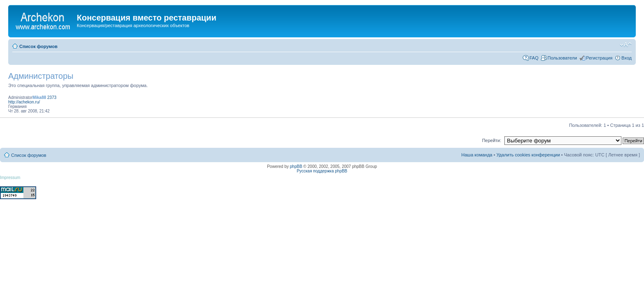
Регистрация (599, 58)
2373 (52, 98)
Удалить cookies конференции (528, 155)
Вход (627, 58)
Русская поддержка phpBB (322, 171)
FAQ (534, 58)
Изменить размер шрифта (626, 45)
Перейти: (492, 140)
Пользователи (562, 58)
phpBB (296, 166)
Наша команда (477, 155)
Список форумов (38, 46)
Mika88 (39, 98)
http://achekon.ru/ (24, 102)
